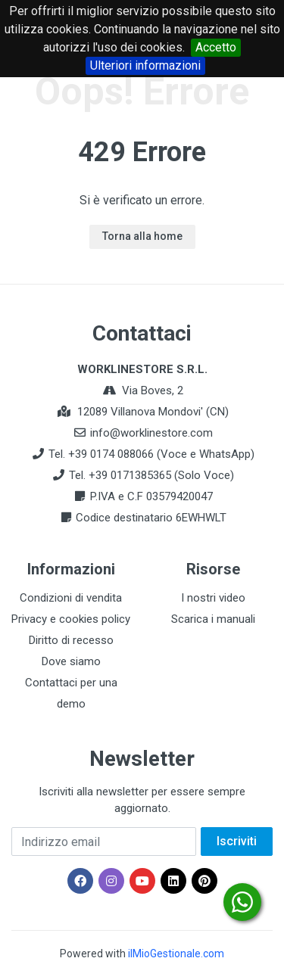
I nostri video (213, 598)
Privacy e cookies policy (71, 619)
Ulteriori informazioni (145, 65)
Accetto (216, 47)
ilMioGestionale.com (176, 954)
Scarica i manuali (213, 619)
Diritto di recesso (71, 640)
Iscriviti (237, 841)
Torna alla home (142, 236)
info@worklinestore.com (151, 433)
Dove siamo (71, 661)
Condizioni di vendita (71, 598)
